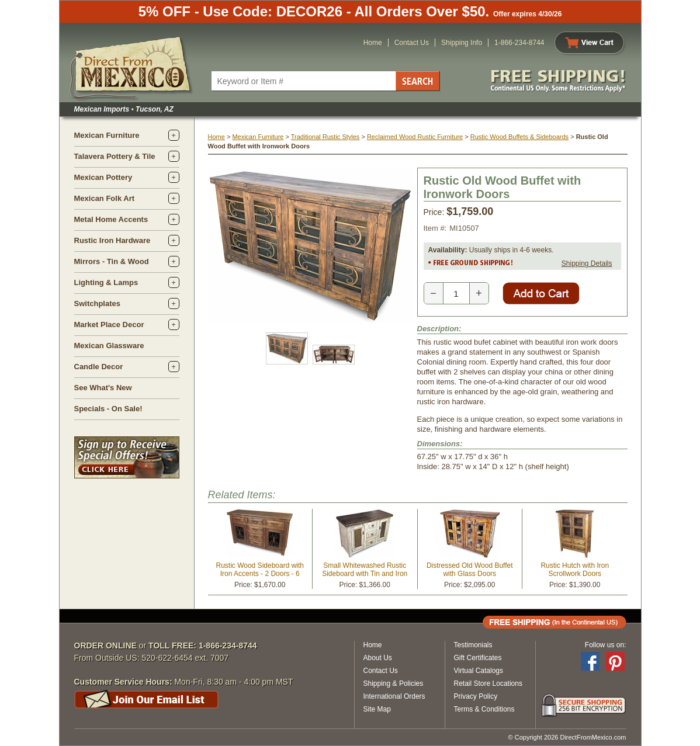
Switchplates (97, 303)
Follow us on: (606, 645)
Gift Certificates (478, 658)
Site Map (377, 709)
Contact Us (412, 43)
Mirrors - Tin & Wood (112, 261)
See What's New (103, 388)
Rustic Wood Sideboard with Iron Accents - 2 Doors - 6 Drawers (260, 574)
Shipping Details (587, 263)
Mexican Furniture (107, 135)
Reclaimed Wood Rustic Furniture (415, 137)
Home (373, 43)
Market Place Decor (109, 325)
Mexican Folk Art (105, 198)
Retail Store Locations (488, 683)
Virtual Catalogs (479, 671)
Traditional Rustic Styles (325, 137)
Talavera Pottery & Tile (115, 156)
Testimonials (473, 645)
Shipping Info (462, 43)
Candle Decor (99, 367)
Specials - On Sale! (108, 409)
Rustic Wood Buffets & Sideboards (519, 137)
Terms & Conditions (484, 709)
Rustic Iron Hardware (112, 240)
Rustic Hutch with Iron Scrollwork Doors (575, 570)
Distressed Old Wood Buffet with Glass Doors (470, 570)
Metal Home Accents (111, 219)
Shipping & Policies (394, 683)
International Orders (394, 696)
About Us (378, 658)
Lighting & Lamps (106, 282)
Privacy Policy (476, 696)
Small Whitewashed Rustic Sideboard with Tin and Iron (365, 570)
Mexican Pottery (103, 177)
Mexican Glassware (109, 346)
